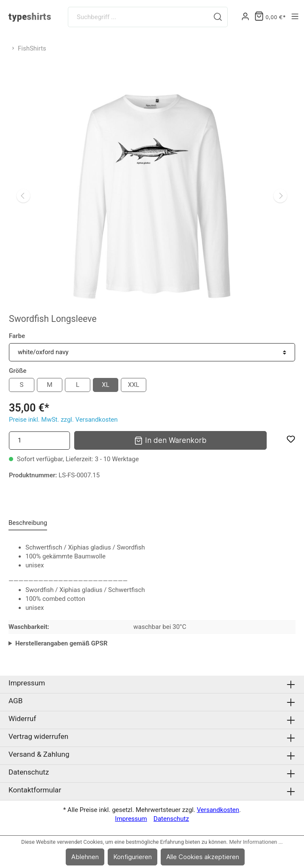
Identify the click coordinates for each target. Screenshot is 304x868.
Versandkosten (218, 810)
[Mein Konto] (245, 17)
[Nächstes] (280, 196)
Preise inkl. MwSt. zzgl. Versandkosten (63, 420)
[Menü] (295, 17)
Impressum (27, 683)
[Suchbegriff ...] (138, 17)
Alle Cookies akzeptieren (203, 857)
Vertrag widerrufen (38, 736)
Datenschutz (29, 772)
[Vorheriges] (23, 196)
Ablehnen (85, 857)
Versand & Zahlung (39, 754)
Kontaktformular (35, 790)
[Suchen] (218, 17)
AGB (15, 701)
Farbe (17, 336)
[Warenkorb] (270, 17)
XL (105, 385)
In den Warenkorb (170, 440)
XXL (134, 385)
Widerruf (22, 719)
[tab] (28, 523)
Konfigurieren (132, 857)
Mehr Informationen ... (256, 842)
